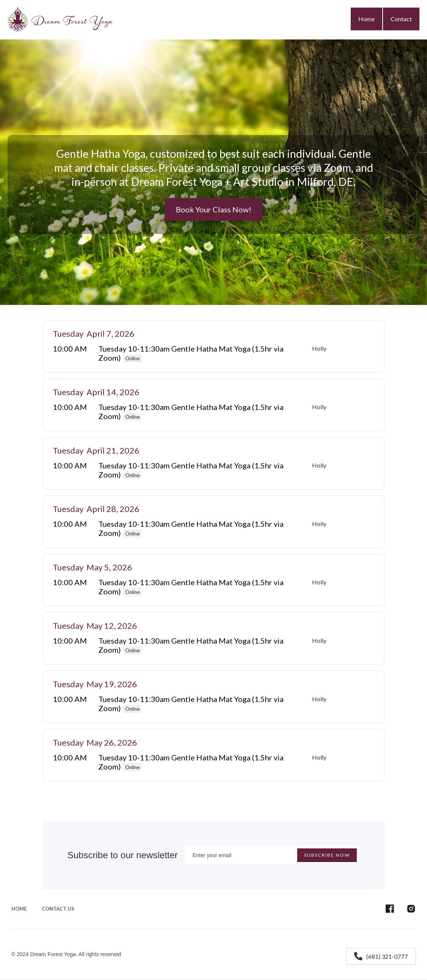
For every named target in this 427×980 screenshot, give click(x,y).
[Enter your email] (273, 855)
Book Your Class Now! (213, 209)
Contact (401, 19)
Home (366, 19)
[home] (60, 18)
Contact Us (58, 909)
